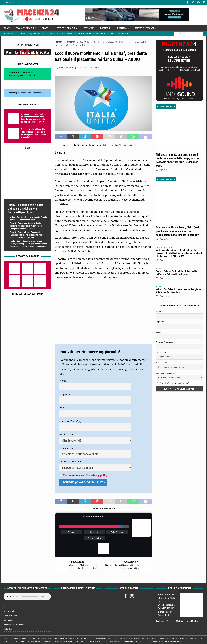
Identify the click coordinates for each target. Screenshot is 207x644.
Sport (45, 28)
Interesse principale (71, 461)
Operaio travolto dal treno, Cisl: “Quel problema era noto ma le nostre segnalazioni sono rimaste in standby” (178, 231)
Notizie (71, 42)
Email (63, 407)
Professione (66, 434)
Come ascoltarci (10, 615)
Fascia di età (66, 448)
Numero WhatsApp (70, 421)
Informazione (9, 620)
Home (7, 28)
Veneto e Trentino (94, 538)
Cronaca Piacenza (26, 28)
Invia (35, 75)
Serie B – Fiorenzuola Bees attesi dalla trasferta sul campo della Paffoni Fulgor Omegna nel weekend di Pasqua (26, 226)
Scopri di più (164, 615)
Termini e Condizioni (184, 641)
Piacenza (72, 532)
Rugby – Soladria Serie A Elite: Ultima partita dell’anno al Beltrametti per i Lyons (25, 209)
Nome (63, 381)
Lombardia (94, 532)
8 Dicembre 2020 (66, 68)
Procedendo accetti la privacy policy (85, 475)
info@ (169, 612)
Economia (106, 28)
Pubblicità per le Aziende (14, 625)
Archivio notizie (10, 611)
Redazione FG (83, 68)
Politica (122, 28)
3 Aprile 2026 (164, 239)
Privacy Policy (171, 641)
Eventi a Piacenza (67, 28)
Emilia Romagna (117, 532)
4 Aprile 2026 (164, 170)
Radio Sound (9, 2)
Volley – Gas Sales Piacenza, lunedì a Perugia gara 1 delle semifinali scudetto (179, 291)
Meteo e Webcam (144, 28)
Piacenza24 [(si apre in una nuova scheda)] (38, 93)
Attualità (89, 28)
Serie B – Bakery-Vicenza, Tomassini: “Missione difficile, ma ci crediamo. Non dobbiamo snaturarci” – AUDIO (26, 235)
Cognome (65, 394)
